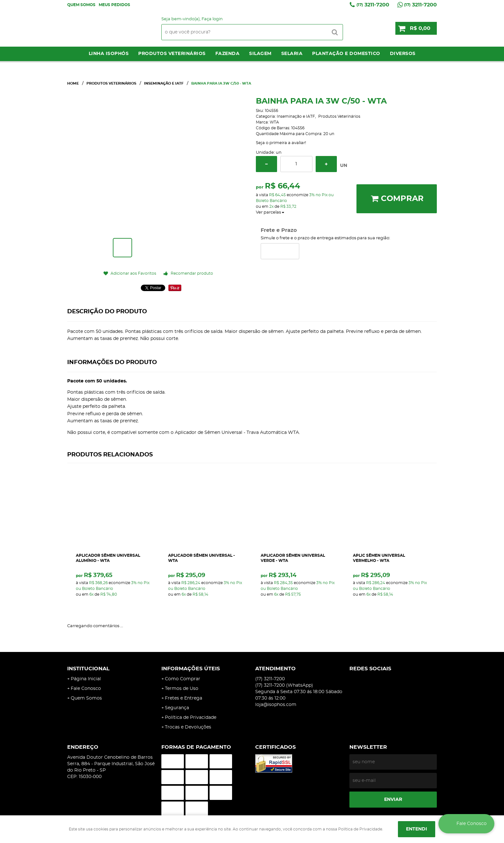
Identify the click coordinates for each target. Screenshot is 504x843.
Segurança (177, 708)
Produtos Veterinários (172, 54)
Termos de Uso (182, 689)
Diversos (403, 54)
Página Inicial (86, 679)
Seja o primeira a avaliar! (281, 143)
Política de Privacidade (191, 718)
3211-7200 (373, 5)
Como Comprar (183, 679)
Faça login (212, 19)
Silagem (260, 54)
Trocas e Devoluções (188, 727)
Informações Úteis (191, 669)
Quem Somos (81, 5)
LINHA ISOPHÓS (109, 54)
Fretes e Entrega (184, 698)
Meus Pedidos (114, 5)
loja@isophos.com (276, 705)
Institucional (88, 669)
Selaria (292, 54)
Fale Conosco (86, 689)
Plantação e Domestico (346, 54)
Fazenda (228, 54)
